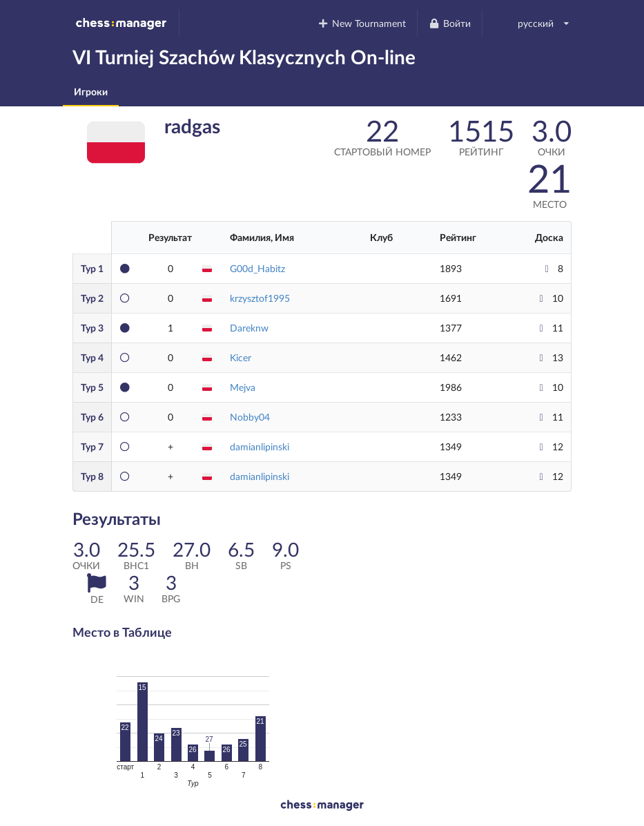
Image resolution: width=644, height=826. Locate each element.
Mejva (243, 387)
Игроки (91, 92)
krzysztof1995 (260, 298)
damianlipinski (260, 446)
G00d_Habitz (257, 268)
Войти (449, 23)
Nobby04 (250, 417)
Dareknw (249, 328)
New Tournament (362, 23)
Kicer (241, 357)
